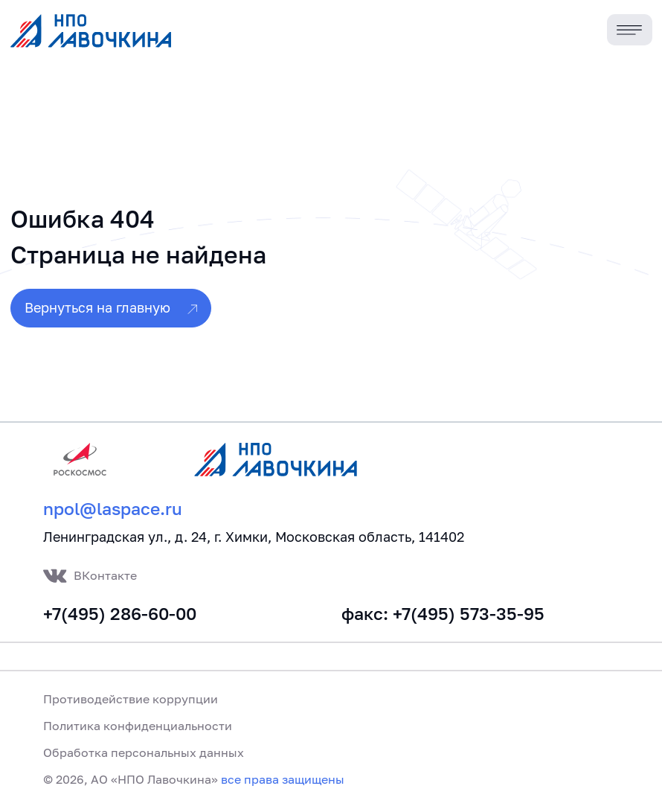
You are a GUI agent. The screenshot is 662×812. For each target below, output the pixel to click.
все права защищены (283, 779)
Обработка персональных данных (144, 752)
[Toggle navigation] (630, 30)
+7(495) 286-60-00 (120, 614)
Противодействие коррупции (131, 699)
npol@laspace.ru (113, 509)
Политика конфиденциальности (138, 726)
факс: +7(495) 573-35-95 (443, 614)
